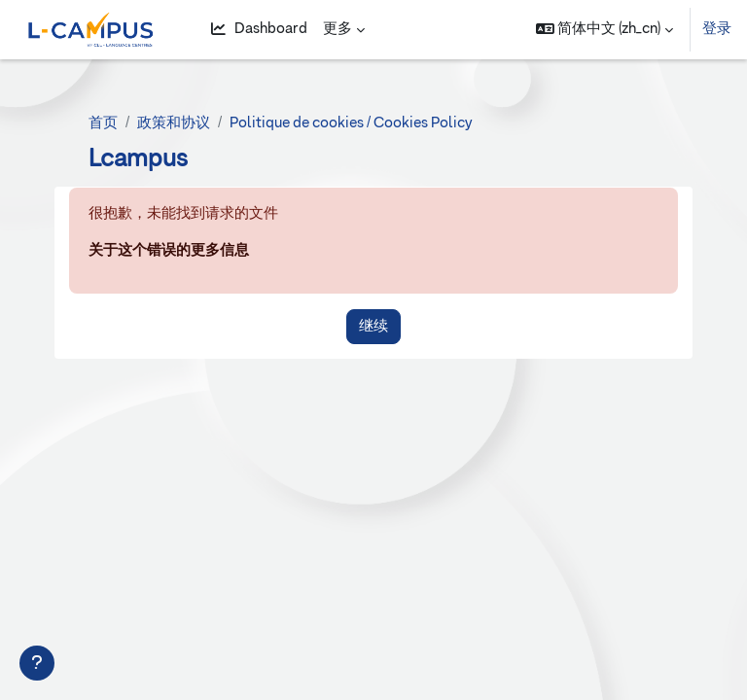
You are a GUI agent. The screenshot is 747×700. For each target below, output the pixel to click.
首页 (103, 123)
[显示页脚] (37, 663)
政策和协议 (174, 123)
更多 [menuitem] (338, 29)
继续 (373, 326)
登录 (717, 29)
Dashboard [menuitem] (259, 29)
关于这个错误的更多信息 (169, 250)
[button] (605, 30)
